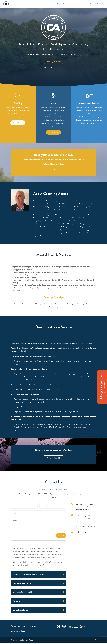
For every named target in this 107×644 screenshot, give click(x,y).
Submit (61, 536)
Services (65, 4)
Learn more (18, 123)
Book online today (104, 387)
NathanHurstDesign (27, 640)
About (72, 4)
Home (59, 4)
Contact (92, 4)
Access (86, 4)
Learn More (53, 132)
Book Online (101, 4)
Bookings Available (53, 61)
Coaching (79, 4)
